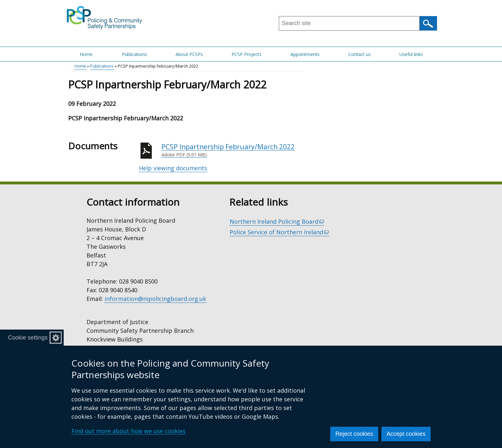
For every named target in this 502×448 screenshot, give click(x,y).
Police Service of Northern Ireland (279, 232)
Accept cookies (406, 434)
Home (86, 54)
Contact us (360, 54)
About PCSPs (189, 54)
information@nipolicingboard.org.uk (155, 299)
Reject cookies (354, 434)
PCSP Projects (246, 54)
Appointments (305, 54)
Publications (134, 54)
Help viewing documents (173, 168)
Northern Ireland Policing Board (277, 222)
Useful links (411, 54)
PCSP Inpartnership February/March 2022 (233, 150)
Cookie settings (28, 338)
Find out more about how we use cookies (128, 431)
